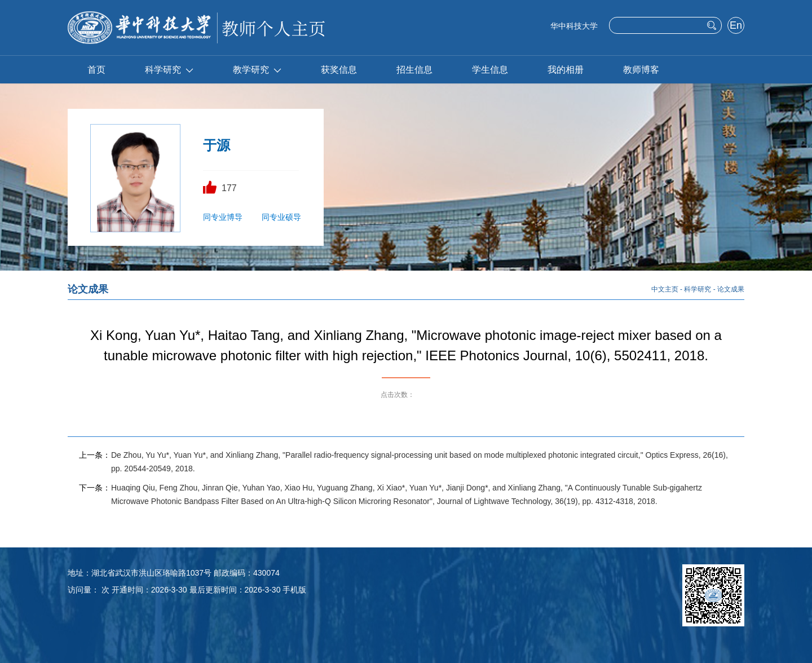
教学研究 (257, 70)
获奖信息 (339, 70)
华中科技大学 (574, 26)
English (736, 26)
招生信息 (414, 70)
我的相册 (566, 70)
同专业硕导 (281, 217)
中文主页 (665, 289)
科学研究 (169, 70)
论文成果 (731, 289)
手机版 (294, 590)
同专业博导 (223, 217)
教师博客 (641, 70)
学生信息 (490, 70)
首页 (96, 70)
